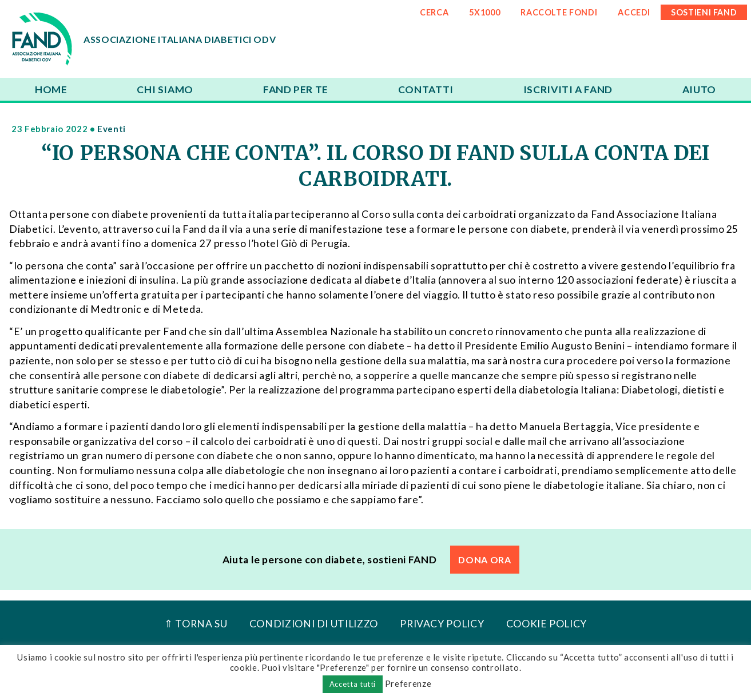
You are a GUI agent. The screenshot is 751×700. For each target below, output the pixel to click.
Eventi (112, 129)
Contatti (426, 90)
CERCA (434, 12)
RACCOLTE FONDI (559, 12)
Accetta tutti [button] (353, 684)
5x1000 (484, 12)
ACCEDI (634, 12)
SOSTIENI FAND (704, 12)
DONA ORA (484, 560)
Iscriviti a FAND (568, 90)
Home (51, 90)
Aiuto (699, 90)
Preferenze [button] (408, 683)
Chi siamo (165, 90)
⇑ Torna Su (196, 624)
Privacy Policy (442, 624)
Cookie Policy (547, 624)
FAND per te (296, 90)
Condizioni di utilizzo (314, 624)
